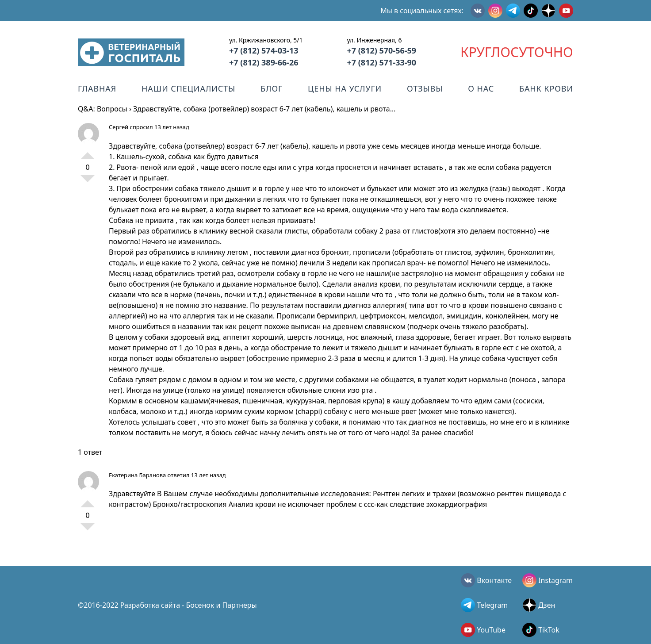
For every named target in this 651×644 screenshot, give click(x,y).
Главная (97, 88)
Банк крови (546, 88)
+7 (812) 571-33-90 (381, 62)
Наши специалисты (188, 88)
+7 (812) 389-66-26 (264, 62)
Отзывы (425, 88)
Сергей (119, 127)
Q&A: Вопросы (103, 109)
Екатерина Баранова (137, 475)
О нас (481, 88)
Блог (272, 88)
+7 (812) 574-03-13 (264, 50)
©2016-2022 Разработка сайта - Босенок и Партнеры (167, 605)
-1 (88, 182)
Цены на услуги (345, 88)
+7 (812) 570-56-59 (381, 50)
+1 (88, 152)
